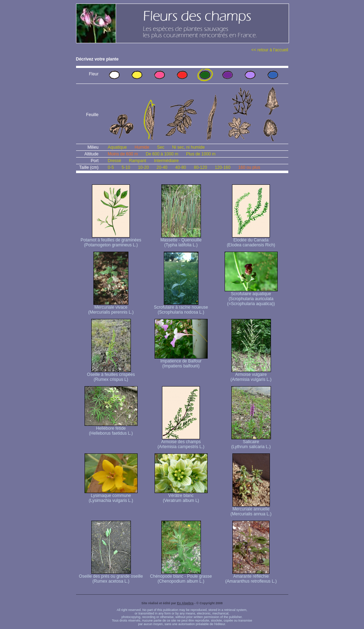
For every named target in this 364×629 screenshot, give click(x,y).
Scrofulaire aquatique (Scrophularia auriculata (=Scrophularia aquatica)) (251, 297)
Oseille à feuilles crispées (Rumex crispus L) (111, 375)
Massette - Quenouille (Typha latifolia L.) (181, 241)
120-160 (223, 167)
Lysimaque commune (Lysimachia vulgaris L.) (111, 496)
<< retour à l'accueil (270, 50)
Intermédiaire (166, 161)
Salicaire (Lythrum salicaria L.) (251, 442)
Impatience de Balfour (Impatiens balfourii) (181, 362)
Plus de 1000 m (201, 154)
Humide (142, 147)
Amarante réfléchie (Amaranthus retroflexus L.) (251, 577)
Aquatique (117, 147)
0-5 (111, 167)
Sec (161, 147)
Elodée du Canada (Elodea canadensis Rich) (251, 241)
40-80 (181, 167)
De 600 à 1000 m (162, 154)
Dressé (115, 161)
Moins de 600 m (123, 154)
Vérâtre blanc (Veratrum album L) (181, 496)
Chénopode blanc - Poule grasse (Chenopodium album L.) (181, 577)
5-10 (126, 167)
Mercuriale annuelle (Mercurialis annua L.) (251, 510)
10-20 (143, 167)
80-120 (200, 167)
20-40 (162, 167)
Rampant (138, 161)
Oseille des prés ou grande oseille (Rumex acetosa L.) (111, 577)
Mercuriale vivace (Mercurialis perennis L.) (111, 308)
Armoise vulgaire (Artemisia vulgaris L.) (251, 375)
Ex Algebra (185, 603)
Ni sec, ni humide (189, 147)
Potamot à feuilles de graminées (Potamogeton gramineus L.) (111, 241)
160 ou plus (249, 167)
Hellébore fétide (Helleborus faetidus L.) (111, 429)
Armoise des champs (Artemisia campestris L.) (181, 442)
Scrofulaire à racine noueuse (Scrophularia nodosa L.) (181, 308)
